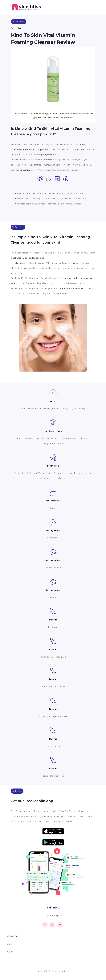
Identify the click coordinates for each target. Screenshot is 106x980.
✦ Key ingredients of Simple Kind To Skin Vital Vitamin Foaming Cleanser (48, 204)
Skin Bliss (53, 908)
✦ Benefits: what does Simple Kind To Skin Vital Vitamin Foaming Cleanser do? (50, 198)
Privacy (9, 952)
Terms (9, 944)
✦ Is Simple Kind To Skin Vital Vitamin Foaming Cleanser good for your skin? (49, 193)
